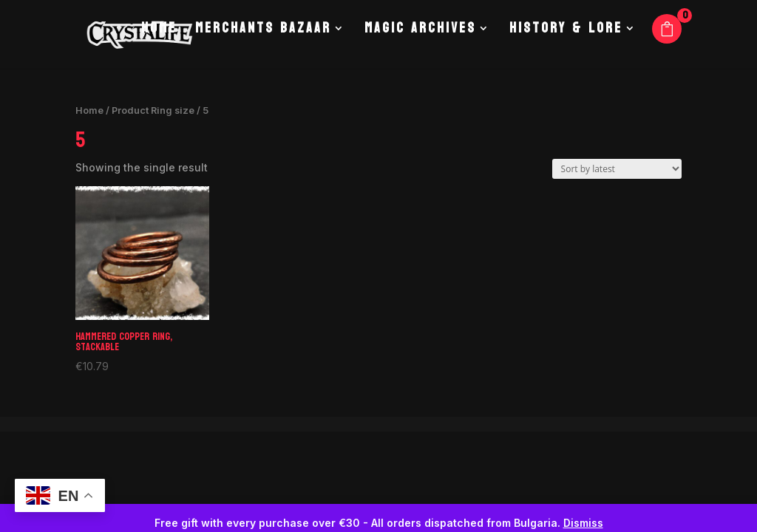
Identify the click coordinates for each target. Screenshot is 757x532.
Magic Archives (420, 44)
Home (157, 44)
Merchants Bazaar (262, 44)
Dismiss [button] (583, 523)
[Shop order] (617, 169)
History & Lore (566, 44)
